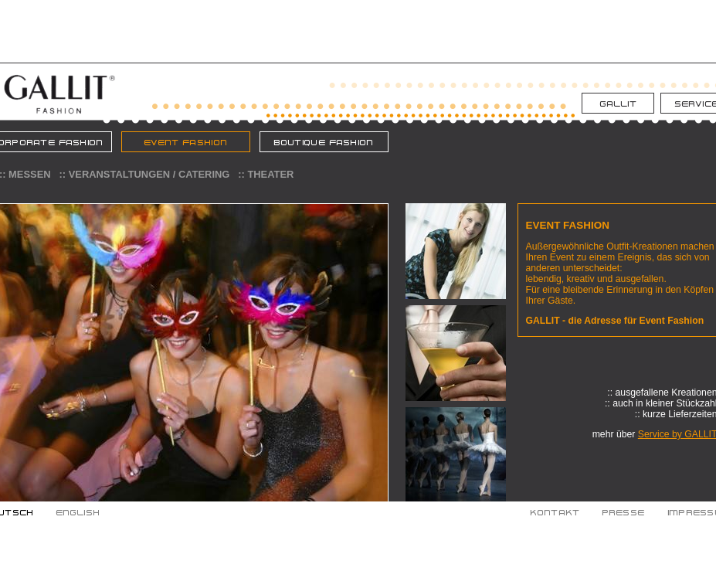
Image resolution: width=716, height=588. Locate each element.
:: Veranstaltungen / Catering (145, 174)
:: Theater (266, 174)
